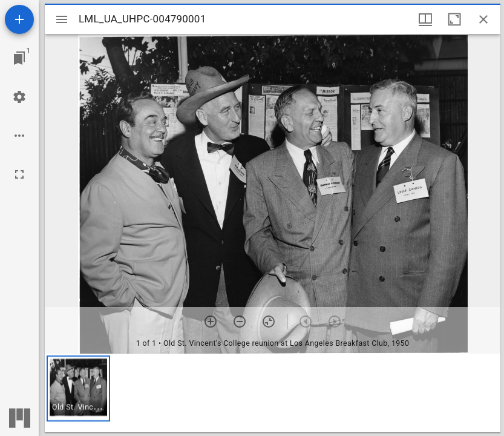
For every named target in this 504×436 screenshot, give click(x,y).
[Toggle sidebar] (62, 19)
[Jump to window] (19, 58)
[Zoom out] (240, 322)
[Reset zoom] (269, 322)
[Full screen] (19, 174)
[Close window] (483, 19)
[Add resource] (19, 19)
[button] (78, 388)
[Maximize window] (454, 19)
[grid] (273, 393)
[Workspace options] (19, 136)
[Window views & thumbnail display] (425, 19)
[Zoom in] (211, 322)
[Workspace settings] (19, 97)
